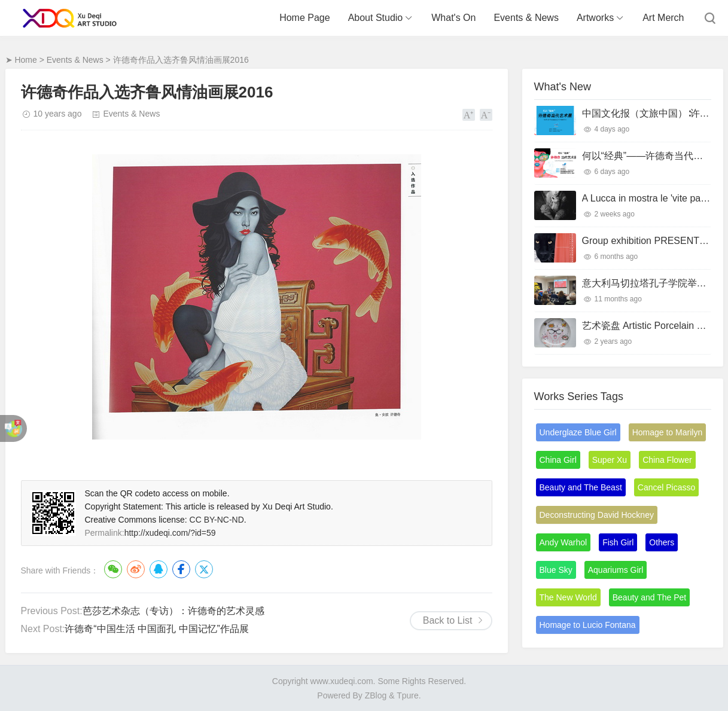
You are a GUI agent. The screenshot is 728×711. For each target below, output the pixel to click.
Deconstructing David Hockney (597, 515)
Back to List (448, 620)
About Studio (376, 18)
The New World (568, 597)
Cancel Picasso (667, 487)
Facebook (181, 569)
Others (662, 542)
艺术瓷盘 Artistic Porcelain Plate (651, 326)
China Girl (558, 460)
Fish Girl (618, 542)
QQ (159, 569)
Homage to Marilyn (668, 432)
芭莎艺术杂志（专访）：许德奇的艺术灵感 (173, 611)
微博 (136, 569)
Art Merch (663, 18)
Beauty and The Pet (650, 597)
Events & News (526, 18)
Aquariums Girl (616, 570)
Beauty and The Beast (581, 487)
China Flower (667, 460)
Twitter (204, 569)
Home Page (305, 18)
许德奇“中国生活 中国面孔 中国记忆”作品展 (157, 629)
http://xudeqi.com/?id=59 (170, 533)
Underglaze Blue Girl (578, 432)
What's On (453, 18)
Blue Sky (556, 570)
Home (25, 60)
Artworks (595, 18)
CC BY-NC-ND (217, 520)
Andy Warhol (563, 542)
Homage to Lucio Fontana (588, 625)
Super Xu (610, 460)
